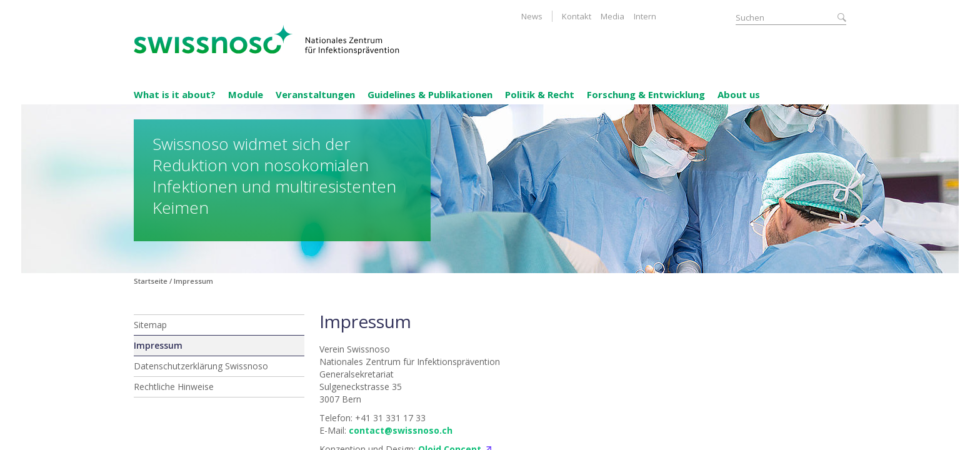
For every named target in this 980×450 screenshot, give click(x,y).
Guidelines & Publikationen (430, 94)
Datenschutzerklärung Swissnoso (201, 366)
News (532, 16)
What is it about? (175, 94)
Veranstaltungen (315, 94)
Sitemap (150, 325)
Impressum (158, 345)
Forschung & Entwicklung (646, 94)
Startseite (151, 281)
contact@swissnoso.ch (401, 430)
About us (739, 94)
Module (246, 94)
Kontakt (577, 16)
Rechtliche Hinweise (174, 387)
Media (612, 16)
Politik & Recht (540, 94)
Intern (645, 16)
